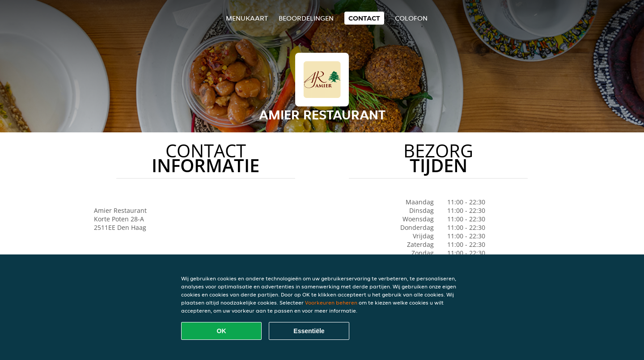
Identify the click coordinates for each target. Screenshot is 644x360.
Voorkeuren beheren (331, 303)
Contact (364, 18)
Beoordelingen (306, 18)
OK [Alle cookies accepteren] (222, 331)
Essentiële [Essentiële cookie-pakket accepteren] (309, 331)
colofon (411, 18)
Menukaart (247, 18)
